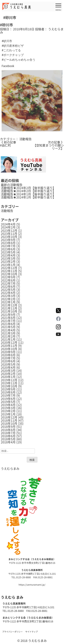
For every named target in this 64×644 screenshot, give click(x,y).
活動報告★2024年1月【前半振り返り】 (28, 197)
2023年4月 (8, 255)
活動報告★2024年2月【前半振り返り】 (28, 191)
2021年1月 (8, 339)
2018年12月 (9, 417)
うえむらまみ (10, 469)
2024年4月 (8, 224)
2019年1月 (8, 414)
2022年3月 (8, 296)
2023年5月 (8, 252)
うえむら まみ (12, 597)
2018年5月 (8, 439)
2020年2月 (8, 374)
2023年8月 (8, 243)
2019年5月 (8, 402)
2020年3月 (8, 371)
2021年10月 (9, 311)
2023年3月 (8, 258)
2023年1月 (8, 265)
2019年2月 (8, 411)
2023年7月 (8, 246)
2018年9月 (8, 427)
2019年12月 (9, 380)
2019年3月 (8, 408)
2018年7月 (8, 433)
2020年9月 (8, 352)
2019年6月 (8, 399)
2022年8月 (8, 280)
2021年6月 (8, 324)
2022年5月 (8, 290)
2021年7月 (8, 321)
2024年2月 (8, 227)
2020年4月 (8, 367)
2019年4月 (8, 405)
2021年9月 (8, 315)
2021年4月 (8, 330)
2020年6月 (8, 361)
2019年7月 (8, 395)
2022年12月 (9, 268)
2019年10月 (9, 386)
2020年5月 (8, 364)
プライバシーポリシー (12, 632)
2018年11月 (9, 420)
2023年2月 (8, 261)
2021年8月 (8, 318)
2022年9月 (8, 277)
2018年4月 (8, 442)
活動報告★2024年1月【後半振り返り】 (28, 194)
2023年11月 (9, 234)
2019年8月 (8, 392)
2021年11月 (9, 308)
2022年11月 (9, 271)
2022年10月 (9, 274)
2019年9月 (8, 389)
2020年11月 (9, 346)
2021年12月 (9, 305)
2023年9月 (8, 240)
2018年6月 (8, 436)
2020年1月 (8, 377)
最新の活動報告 (12, 185)
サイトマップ (32, 632)
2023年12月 (9, 230)
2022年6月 (8, 286)
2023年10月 (9, 237)
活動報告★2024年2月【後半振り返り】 (28, 188)
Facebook (8, 66)
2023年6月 (8, 249)
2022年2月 (8, 299)
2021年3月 (8, 333)
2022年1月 (8, 302)
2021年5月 (8, 327)
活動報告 (25, 139)
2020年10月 (9, 349)
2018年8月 (8, 430)
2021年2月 (8, 336)
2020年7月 (8, 358)
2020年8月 (8, 355)
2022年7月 (8, 283)
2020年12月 (9, 342)
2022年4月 (8, 293)
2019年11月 (9, 383)
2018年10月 (9, 423)
